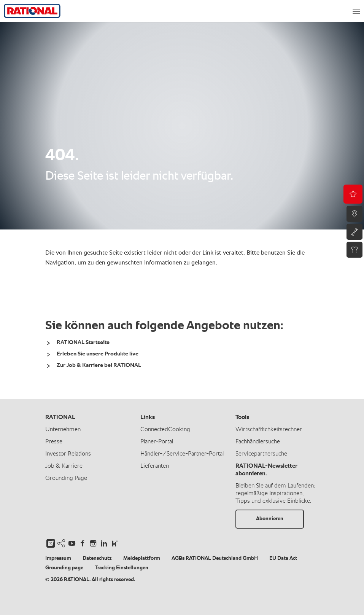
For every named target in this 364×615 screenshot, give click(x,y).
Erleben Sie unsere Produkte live (98, 354)
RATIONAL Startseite (83, 342)
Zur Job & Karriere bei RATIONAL (99, 365)
